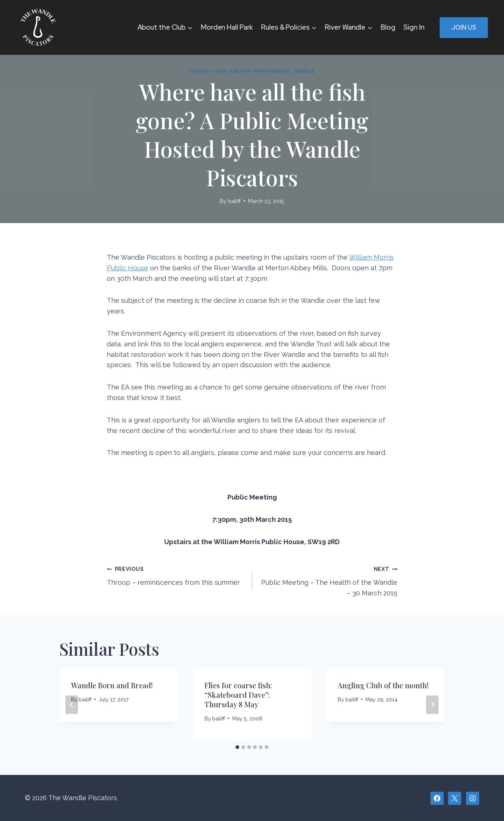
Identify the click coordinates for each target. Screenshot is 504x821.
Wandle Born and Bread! (112, 685)
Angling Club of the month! (383, 685)
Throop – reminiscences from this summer (176, 575)
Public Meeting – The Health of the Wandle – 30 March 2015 (328, 580)
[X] (455, 798)
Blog (388, 27)
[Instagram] (473, 798)
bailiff (234, 201)
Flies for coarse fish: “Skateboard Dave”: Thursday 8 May (238, 695)
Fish (219, 71)
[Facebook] (437, 798)
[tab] (237, 747)
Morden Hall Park (227, 27)
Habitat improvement (259, 71)
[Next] (432, 705)
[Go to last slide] (72, 705)
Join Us (464, 27)
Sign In (414, 27)
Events (199, 71)
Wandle (304, 71)
